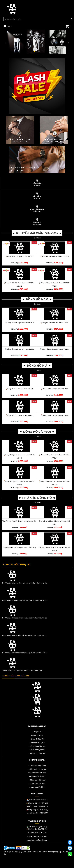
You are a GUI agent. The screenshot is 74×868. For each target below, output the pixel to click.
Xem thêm (37, 238)
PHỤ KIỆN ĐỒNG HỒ (37, 498)
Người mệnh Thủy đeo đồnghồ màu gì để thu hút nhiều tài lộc (25, 653)
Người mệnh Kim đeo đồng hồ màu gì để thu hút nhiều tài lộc (25, 635)
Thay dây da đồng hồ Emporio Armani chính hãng (19, 547)
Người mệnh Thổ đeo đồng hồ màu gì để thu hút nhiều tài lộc (25, 618)
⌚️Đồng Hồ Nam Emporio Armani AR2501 (19, 349)
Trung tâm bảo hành (38, 787)
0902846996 (43, 813)
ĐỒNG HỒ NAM (37, 299)
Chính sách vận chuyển (38, 769)
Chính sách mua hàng (38, 766)
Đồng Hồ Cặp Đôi (38, 739)
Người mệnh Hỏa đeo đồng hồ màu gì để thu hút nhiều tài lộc (25, 600)
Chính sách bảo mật (38, 776)
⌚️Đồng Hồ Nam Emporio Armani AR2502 (55, 323)
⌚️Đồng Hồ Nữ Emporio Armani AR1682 (19, 256)
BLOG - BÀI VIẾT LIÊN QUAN (16, 564)
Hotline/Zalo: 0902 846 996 (37, 836)
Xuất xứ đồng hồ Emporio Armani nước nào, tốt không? (22, 670)
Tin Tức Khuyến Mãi (38, 750)
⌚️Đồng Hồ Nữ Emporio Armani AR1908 (55, 415)
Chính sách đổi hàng (38, 780)
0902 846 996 (37, 224)
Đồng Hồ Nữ (38, 732)
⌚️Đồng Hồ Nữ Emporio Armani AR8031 (19, 415)
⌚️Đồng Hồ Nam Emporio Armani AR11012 (55, 349)
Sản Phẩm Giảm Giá (38, 746)
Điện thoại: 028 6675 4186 (37, 833)
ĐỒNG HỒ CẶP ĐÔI (37, 432)
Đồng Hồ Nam (38, 735)
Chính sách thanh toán (38, 773)
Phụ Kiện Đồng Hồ (38, 743)
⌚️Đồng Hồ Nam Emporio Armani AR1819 (55, 256)
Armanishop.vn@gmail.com (37, 840)
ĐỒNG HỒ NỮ (37, 366)
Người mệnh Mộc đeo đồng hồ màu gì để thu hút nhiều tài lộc (25, 583)
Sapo (6, 854)
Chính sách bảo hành (38, 784)
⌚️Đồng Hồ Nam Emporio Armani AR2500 (19, 323)
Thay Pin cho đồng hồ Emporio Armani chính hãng (19, 521)
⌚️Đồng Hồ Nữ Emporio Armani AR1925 (19, 389)
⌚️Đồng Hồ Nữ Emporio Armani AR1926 (55, 389)
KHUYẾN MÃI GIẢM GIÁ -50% (37, 233)
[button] (6, 42)
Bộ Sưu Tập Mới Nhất (38, 753)
